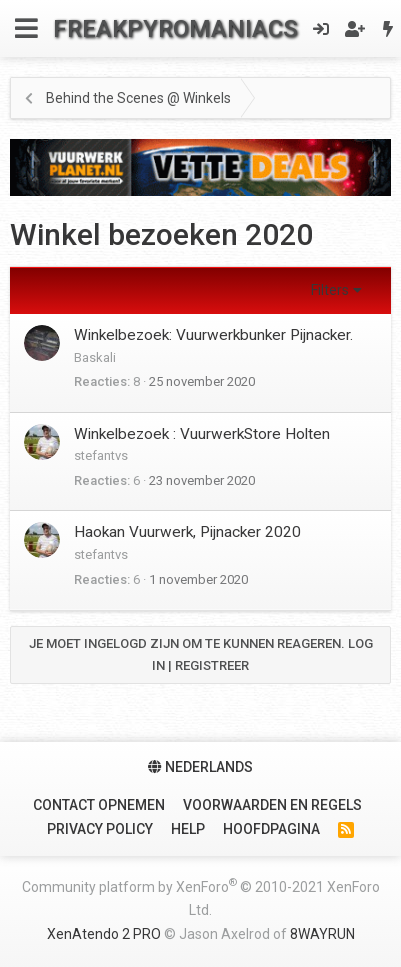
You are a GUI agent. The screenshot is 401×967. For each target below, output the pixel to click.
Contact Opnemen (99, 805)
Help (188, 829)
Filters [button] (330, 290)
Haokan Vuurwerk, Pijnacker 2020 (187, 532)
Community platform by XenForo (201, 897)
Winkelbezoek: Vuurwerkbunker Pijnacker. (213, 335)
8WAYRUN (322, 934)
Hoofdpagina (271, 829)
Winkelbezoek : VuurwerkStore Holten (202, 434)
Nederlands (200, 767)
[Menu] (26, 28)
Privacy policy (100, 829)
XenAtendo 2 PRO (104, 934)
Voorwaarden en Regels (272, 805)
